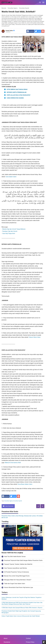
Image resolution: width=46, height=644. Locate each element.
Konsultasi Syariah (18, 501)
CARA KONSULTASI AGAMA (15, 98)
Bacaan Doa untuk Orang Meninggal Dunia (17, 576)
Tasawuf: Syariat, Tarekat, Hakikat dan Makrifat (18, 564)
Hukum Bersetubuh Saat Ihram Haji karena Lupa (19, 587)
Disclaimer (7, 642)
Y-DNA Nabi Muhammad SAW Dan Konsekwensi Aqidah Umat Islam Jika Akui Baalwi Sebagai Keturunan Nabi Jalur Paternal (22, 603)
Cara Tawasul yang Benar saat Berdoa (15, 568)
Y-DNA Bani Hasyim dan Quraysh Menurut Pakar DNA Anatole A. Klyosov (22, 608)
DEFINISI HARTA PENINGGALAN (17, 92)
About (6, 638)
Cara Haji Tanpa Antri (9, 233)
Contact (28, 638)
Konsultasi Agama (9, 501)
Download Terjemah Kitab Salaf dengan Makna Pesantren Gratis (23, 560)
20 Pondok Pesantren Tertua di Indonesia (16, 572)
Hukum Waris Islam (35, 337)
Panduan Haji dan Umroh (10, 231)
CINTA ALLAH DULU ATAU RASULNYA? (19, 95)
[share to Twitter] (38, 31)
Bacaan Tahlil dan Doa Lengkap (12, 553)
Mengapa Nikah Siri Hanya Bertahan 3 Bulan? (18, 580)
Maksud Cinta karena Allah (13, 463)
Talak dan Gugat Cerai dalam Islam (15, 584)
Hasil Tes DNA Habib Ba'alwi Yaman (15, 557)
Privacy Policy (30, 642)
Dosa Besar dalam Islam (25, 484)
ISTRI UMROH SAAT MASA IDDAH (17, 89)
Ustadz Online (10, 31)
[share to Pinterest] (43, 31)
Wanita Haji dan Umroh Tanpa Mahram (14, 229)
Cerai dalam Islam (11, 177)
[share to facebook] (30, 31)
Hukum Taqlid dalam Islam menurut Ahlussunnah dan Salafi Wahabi (21, 616)
